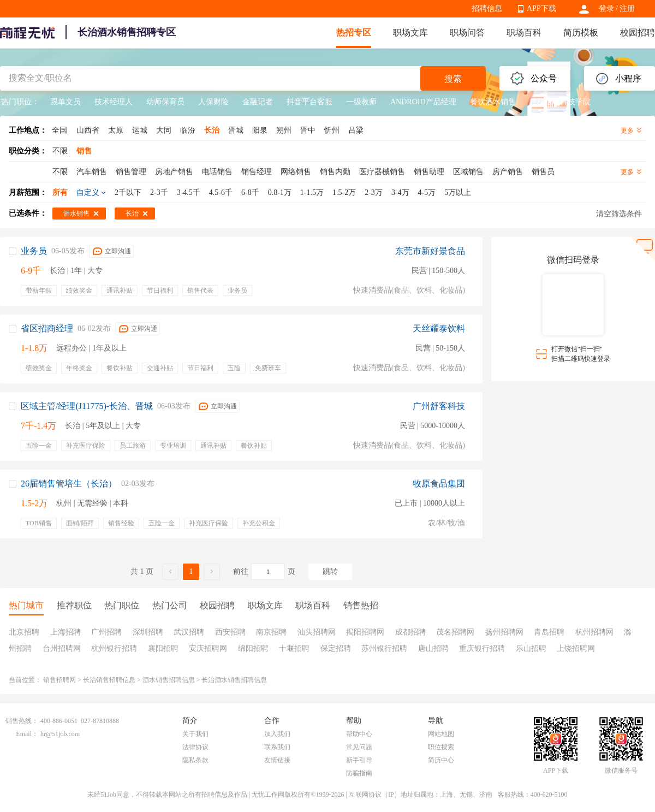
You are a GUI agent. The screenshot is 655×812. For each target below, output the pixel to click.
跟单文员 (65, 102)
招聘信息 (487, 8)
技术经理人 (114, 102)
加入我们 (277, 734)
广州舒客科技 (439, 406)
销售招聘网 (59, 680)
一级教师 (361, 102)
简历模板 (581, 32)
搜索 (453, 79)
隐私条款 (195, 760)
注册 (627, 8)
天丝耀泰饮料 (439, 328)
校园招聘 (638, 32)
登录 (606, 8)
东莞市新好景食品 (430, 251)
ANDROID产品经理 (423, 102)
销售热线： (22, 721)
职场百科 (524, 32)
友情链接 (277, 760)
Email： (27, 734)
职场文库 (410, 32)
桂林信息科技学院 (560, 102)
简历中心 (441, 760)
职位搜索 (441, 747)
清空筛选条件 (619, 214)
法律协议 (195, 747)
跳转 (330, 571)
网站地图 (441, 734)
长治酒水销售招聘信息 (234, 680)
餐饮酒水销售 (493, 102)
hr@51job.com (60, 734)
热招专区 (354, 32)
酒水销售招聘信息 (169, 680)
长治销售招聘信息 (109, 680)
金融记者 (258, 102)
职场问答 (467, 32)
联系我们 (277, 747)
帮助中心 (359, 734)
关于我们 (195, 734)
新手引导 (359, 760)
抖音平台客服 (309, 102)
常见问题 (359, 747)
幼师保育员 (165, 102)
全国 (59, 130)
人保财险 (213, 102)
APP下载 (541, 8)
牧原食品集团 (439, 484)
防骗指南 (359, 773)
